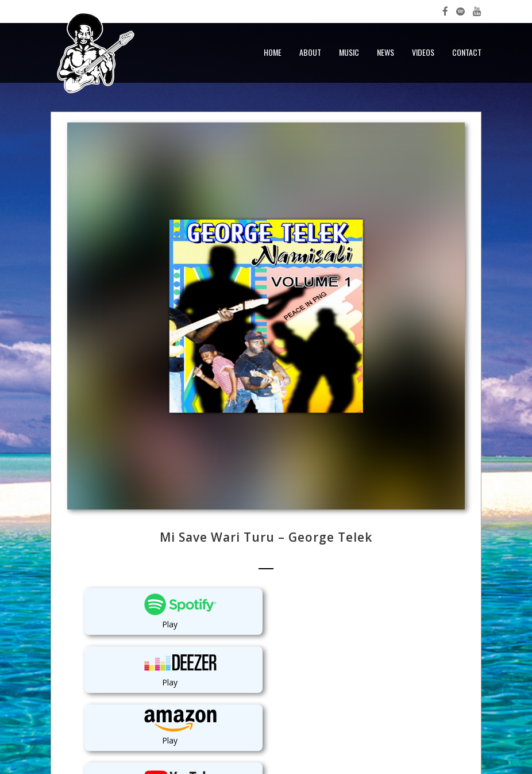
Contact (467, 52)
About (310, 52)
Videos (423, 52)
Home (273, 52)
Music (349, 52)
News (385, 52)
